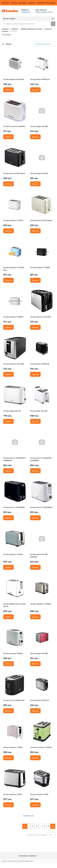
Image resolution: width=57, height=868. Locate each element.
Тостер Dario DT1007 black (14, 173)
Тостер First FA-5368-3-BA (14, 700)
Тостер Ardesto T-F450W (13, 317)
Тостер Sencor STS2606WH (41, 507)
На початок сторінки (29, 856)
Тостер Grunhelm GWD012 (14, 126)
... (40, 826)
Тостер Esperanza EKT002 (14, 79)
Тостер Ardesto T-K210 (39, 794)
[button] (7, 44)
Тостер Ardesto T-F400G (13, 554)
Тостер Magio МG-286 (39, 653)
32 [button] (51, 835)
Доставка (22, 3)
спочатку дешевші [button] (44, 44)
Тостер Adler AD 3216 (39, 411)
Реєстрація (51, 3)
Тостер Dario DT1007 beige (41, 220)
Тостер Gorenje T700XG (13, 653)
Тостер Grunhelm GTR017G (41, 747)
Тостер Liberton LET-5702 (40, 317)
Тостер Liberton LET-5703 (14, 364)
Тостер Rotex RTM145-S (40, 700)
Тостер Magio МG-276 (12, 411)
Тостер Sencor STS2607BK (14, 507)
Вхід (43, 3)
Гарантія (31, 3)
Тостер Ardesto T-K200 (13, 794)
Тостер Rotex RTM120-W (40, 79)
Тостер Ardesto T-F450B (40, 267)
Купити (9, 90)
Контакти (6, 3)
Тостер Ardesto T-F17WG (13, 220)
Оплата (14, 3)
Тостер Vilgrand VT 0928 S (41, 604)
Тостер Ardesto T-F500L (13, 747)
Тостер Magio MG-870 (39, 173)
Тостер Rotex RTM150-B (40, 364)
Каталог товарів (28, 19)
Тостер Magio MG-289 (39, 126)
